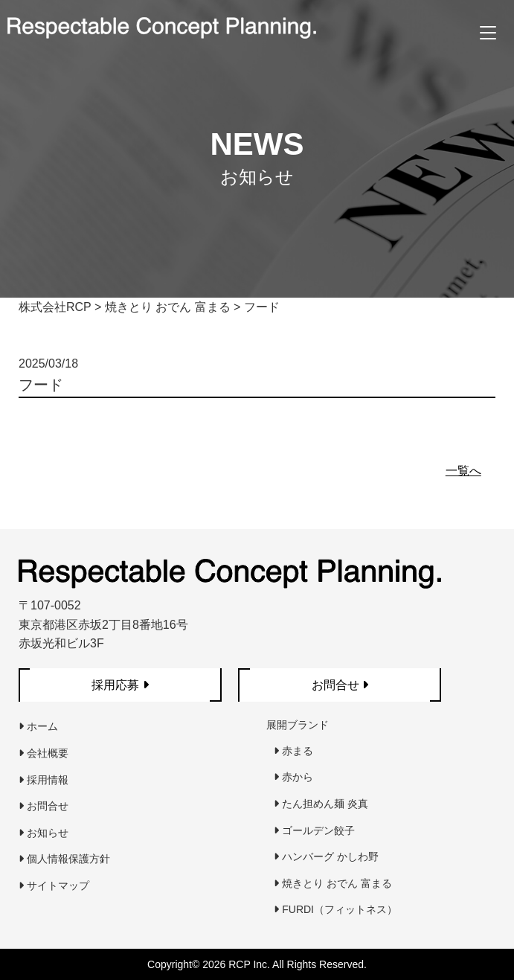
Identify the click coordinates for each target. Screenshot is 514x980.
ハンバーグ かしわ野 (326, 856)
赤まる (293, 751)
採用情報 (44, 780)
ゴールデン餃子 (314, 830)
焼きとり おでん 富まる (333, 883)
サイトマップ (54, 885)
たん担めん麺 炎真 (321, 804)
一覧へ (463, 471)
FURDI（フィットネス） (335, 909)
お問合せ (44, 806)
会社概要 (44, 753)
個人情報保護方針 (64, 859)
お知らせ (44, 833)
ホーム (38, 726)
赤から (293, 777)
